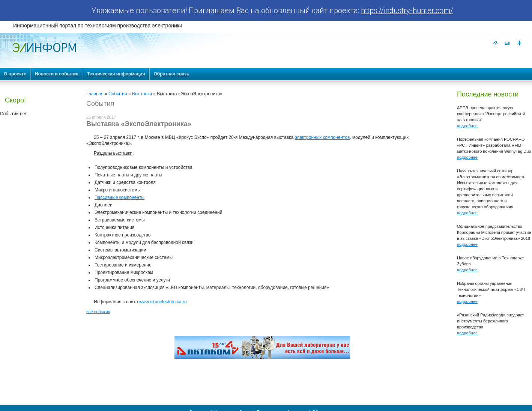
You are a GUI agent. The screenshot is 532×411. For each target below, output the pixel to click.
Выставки (142, 94)
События (118, 94)
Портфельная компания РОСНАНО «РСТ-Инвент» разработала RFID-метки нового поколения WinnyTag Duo (494, 145)
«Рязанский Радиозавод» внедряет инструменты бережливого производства (491, 321)
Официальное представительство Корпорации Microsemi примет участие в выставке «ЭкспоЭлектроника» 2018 (494, 232)
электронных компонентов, (323, 137)
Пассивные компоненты (119, 197)
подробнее (467, 126)
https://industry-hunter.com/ (407, 11)
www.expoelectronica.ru (163, 302)
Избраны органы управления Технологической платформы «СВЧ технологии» (491, 289)
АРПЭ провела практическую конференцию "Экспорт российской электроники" (491, 114)
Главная (95, 94)
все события (98, 312)
